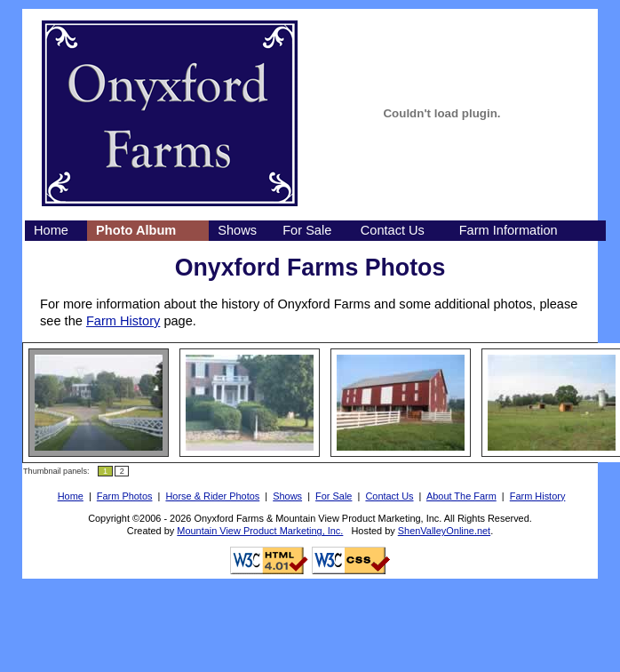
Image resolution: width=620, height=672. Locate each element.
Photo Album (136, 230)
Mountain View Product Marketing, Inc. (260, 531)
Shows (237, 230)
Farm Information (509, 230)
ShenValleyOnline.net (444, 531)
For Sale (307, 230)
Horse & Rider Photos (212, 496)
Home (51, 230)
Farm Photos (125, 496)
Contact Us (393, 230)
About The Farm (461, 496)
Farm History (123, 321)
